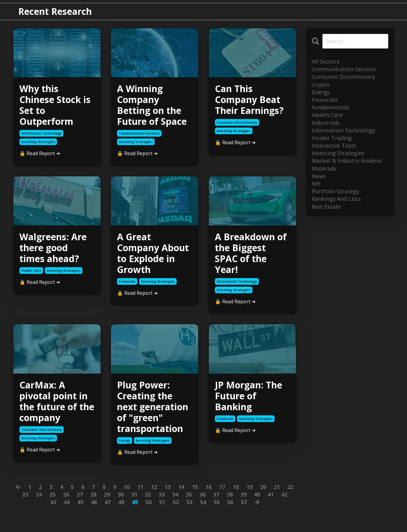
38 (230, 494)
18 (236, 487)
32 (148, 494)
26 (66, 494)
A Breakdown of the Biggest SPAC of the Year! (251, 253)
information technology (41, 133)
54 (203, 502)
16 (209, 487)
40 (257, 494)
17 (222, 487)
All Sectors (326, 62)
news (319, 176)
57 (244, 502)
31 (134, 494)
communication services (139, 133)
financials (127, 281)
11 (140, 487)
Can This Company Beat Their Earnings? (249, 100)
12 (154, 487)
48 (121, 502)
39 (243, 494)
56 (230, 502)
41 (271, 494)
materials (324, 168)
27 (80, 494)
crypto (321, 85)
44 (67, 502)
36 (202, 494)
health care (31, 271)
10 (127, 487)
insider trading (332, 138)
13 (168, 487)
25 (52, 494)
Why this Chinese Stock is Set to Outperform (55, 105)
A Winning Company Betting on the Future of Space (152, 105)
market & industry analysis (347, 161)
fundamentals (330, 107)
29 (107, 494)
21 (277, 487)
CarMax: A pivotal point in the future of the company (57, 401)
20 (263, 487)
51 (162, 502)
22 (290, 487)
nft (316, 184)
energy (125, 441)
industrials (326, 123)
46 (94, 502)
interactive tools (334, 145)
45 (80, 502)
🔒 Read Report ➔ (40, 153)
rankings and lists (336, 199)
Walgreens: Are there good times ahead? (53, 248)
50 (148, 502)
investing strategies (38, 142)
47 (108, 502)
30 (121, 494)
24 (39, 494)
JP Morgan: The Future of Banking (249, 396)
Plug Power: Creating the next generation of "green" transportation (153, 407)
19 (249, 487)
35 (189, 494)
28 (93, 494)
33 (162, 494)
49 (135, 502)
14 (181, 487)
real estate (326, 207)
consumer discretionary (237, 122)
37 (216, 494)
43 (53, 502)
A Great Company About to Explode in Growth (153, 253)
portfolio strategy (335, 191)
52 (176, 502)
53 (189, 502)
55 (217, 502)
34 (175, 494)
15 (195, 487)
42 (284, 494)
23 (25, 494)
